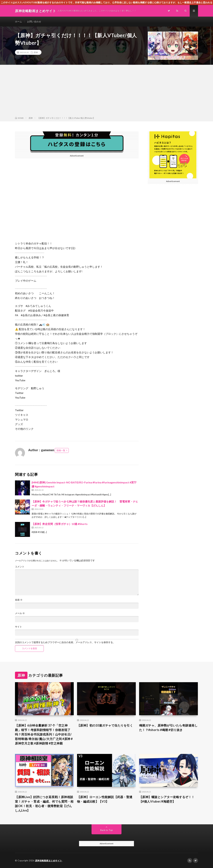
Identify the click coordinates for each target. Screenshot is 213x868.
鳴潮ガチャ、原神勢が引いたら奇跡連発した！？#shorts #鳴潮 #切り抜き (168, 728)
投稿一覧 (61, 450)
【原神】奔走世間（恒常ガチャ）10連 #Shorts (60, 524)
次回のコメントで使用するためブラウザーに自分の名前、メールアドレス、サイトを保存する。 (65, 642)
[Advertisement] (106, 91)
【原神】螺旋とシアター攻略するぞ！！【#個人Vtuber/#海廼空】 (167, 799)
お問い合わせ (34, 22)
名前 (19, 600)
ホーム (18, 22)
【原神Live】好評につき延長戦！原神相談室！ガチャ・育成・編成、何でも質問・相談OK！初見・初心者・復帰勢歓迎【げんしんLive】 (44, 804)
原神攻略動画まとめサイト (49, 861)
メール (20, 613)
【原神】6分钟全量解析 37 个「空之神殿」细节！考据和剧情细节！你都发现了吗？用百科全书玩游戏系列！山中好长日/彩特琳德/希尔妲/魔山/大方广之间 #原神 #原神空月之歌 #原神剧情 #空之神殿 (44, 734)
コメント (20, 567)
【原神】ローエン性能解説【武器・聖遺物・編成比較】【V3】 (105, 799)
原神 (36, 52)
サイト (18, 627)
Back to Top (107, 830)
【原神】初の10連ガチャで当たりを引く (105, 725)
